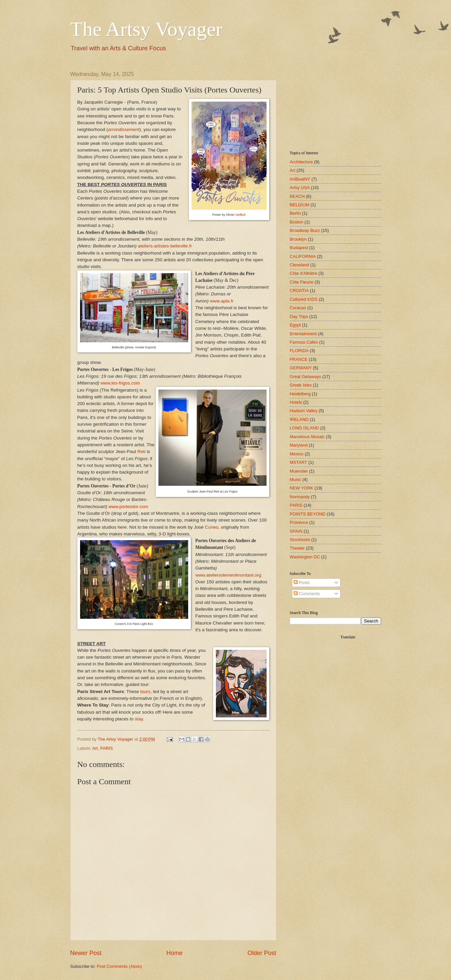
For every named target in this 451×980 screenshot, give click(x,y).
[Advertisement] (324, 105)
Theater (297, 548)
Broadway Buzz (305, 230)
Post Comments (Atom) (119, 966)
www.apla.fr (222, 301)
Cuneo (211, 527)
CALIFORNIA (303, 256)
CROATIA (299, 290)
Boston (297, 222)
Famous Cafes (304, 342)
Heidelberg (300, 394)
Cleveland (299, 265)
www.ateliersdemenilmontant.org (228, 575)
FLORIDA (299, 351)
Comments (307, 594)
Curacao (298, 308)
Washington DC (305, 557)
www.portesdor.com (128, 507)
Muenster (299, 471)
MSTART (299, 462)
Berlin (295, 213)
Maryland (299, 445)
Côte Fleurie (302, 282)
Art (95, 748)
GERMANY (301, 368)
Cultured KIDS (304, 299)
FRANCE (299, 359)
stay (139, 719)
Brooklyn (298, 239)
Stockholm (300, 540)
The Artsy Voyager (146, 29)
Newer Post (86, 953)
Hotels (296, 402)
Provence (299, 522)
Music (296, 480)
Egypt (295, 325)
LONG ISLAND (305, 428)
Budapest (299, 248)
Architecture (302, 162)
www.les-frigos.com (120, 383)
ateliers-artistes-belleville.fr (165, 246)
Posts (302, 582)
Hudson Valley (304, 411)
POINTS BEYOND (308, 514)
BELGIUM (300, 205)
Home (174, 953)
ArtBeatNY (300, 179)
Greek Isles (301, 385)
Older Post (262, 953)
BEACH (297, 196)
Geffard (241, 215)
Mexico (297, 454)
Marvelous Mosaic (307, 437)
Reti (142, 452)
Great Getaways (306, 377)
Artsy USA (300, 188)
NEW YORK (302, 488)
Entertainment (303, 334)
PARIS (107, 748)
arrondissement (123, 129)
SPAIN (296, 531)
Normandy (300, 497)
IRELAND (299, 419)
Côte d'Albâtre (304, 273)
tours (145, 692)
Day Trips (299, 316)
